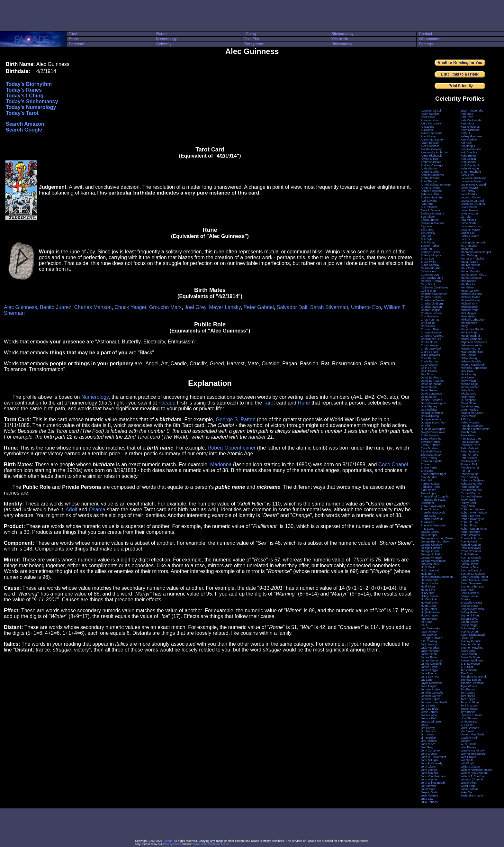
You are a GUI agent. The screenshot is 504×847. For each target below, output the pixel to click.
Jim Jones (427, 734)
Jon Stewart (428, 786)
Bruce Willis (428, 262)
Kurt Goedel (468, 162)
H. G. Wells (428, 567)
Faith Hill (426, 480)
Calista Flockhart (432, 268)
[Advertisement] (252, 16)
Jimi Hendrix (429, 741)
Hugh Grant (428, 606)
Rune (304, 403)
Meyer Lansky (225, 307)
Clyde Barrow (429, 361)
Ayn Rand (427, 204)
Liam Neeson (469, 210)
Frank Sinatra (429, 509)
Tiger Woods (469, 686)
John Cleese (429, 754)
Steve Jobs (468, 651)
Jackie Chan (429, 654)
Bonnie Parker (430, 246)
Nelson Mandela (471, 361)
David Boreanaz (431, 384)
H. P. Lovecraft (430, 570)
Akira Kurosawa (431, 123)
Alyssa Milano (430, 159)
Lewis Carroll (469, 207)
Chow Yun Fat (430, 320)
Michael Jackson (471, 294)
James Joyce (429, 667)
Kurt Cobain (468, 159)
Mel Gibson (468, 287)
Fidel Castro (429, 490)
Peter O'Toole (469, 455)
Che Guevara (429, 316)
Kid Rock (466, 143)
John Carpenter (431, 751)
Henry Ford (428, 590)
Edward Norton (430, 442)
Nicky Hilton (468, 381)
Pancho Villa (469, 432)
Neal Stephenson (472, 352)
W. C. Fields (468, 744)
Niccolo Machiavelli (473, 365)
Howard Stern (430, 603)
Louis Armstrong (471, 226)
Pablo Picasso (470, 423)
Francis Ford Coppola (435, 496)
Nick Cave (467, 371)
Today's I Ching (25, 96)
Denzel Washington (433, 403)
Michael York (469, 304)
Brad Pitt (426, 249)
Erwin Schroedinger (433, 474)
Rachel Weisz (469, 474)
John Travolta (429, 773)
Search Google (24, 130)
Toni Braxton (469, 706)
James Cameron (431, 660)
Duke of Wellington (433, 429)
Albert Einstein (430, 143)
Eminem (426, 464)
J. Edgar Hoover (431, 638)
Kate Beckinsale (471, 120)
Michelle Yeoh (470, 310)
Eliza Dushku (429, 448)
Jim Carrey (428, 728)
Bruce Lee (427, 259)
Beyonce (426, 226)
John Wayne (429, 779)
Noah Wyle (468, 397)
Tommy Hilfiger (470, 702)
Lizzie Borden (469, 223)
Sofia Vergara (469, 628)
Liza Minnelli (469, 220)
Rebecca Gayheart (473, 480)
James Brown (430, 657)
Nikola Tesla (468, 394)
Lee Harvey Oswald (473, 185)
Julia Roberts (429, 802)
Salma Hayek (469, 564)
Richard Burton (470, 493)
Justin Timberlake (472, 111)
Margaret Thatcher (473, 259)
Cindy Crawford (431, 349)
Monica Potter (470, 332)
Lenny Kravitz (469, 188)
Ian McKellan (429, 619)
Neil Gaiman (469, 355)
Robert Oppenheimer (232, 448)
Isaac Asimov (429, 632)
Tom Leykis (468, 699)
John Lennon (429, 770)
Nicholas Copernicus (474, 368)
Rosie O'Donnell (471, 551)
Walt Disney (468, 747)
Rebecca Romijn (471, 484)
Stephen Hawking (472, 648)
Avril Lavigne (429, 201)
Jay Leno (427, 680)
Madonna (221, 464)
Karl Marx (467, 114)
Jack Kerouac (430, 644)
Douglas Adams (431, 419)
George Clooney (431, 545)
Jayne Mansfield (431, 683)
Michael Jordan (470, 297)
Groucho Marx (165, 307)
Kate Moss (468, 123)
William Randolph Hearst (477, 770)
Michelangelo (469, 307)
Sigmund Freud (471, 615)
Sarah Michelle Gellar (474, 580)
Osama (97, 510)
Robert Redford (471, 532)
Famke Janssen (431, 484)
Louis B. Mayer (470, 230)
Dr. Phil (425, 426)
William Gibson (470, 767)
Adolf (71, 510)
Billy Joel (427, 236)
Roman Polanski (471, 538)
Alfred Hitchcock (431, 156)
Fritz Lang (427, 529)
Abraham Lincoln (432, 111)
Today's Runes (24, 90)
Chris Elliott (428, 323)
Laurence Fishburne (473, 178)
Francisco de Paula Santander (433, 501)
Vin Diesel (467, 731)
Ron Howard (469, 542)
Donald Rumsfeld (432, 413)
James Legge (429, 670)
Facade (167, 403)
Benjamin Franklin (432, 223)
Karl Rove (467, 117)
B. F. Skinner (429, 207)
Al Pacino (427, 130)
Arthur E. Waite (431, 188)
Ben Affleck (428, 217)
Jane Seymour (430, 677)
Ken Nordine (469, 140)
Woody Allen (469, 783)
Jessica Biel (428, 718)
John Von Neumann (433, 776)
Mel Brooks (468, 284)
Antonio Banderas (432, 175)
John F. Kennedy (432, 763)
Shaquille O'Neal (471, 603)
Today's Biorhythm (29, 84)
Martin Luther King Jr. (474, 275)
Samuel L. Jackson (473, 574)
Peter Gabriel (259, 307)
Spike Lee (467, 638)
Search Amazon (25, 124)
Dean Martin (429, 397)
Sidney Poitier (470, 612)
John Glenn (428, 767)
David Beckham (431, 378)
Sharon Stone (469, 606)
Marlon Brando (470, 271)
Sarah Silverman (329, 307)
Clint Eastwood (430, 355)
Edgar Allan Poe (431, 439)
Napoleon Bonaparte (474, 342)
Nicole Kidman (470, 387)
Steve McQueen (471, 657)
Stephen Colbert (471, 644)
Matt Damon (468, 281)
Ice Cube (427, 622)
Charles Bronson (432, 297)
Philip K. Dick (469, 464)
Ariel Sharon (429, 181)
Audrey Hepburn (431, 197)
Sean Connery (470, 593)
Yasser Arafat (469, 789)
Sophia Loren (469, 632)
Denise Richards (431, 400)
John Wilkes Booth (433, 783)
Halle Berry (428, 574)
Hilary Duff (428, 593)
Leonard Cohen (471, 197)
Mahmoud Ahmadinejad (476, 252)
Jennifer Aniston (431, 689)
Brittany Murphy (431, 255)
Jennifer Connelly (432, 693)
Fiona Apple (428, 493)
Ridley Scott (468, 503)
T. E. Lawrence (470, 664)
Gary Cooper (429, 535)
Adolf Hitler (428, 117)
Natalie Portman (471, 349)
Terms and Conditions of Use (211, 844)
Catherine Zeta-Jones (435, 287)
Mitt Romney (469, 323)
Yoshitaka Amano (472, 796)
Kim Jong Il (468, 146)
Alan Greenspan (431, 133)
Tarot (269, 403)
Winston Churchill (472, 779)
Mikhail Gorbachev (473, 320)
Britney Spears (430, 252)
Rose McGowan (471, 548)
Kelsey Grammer (472, 136)
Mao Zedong (469, 255)
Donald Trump (430, 416)
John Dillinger (430, 760)
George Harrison (432, 548)
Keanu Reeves (470, 127)
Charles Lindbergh (433, 304)
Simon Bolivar (470, 619)
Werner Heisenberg (473, 754)
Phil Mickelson (470, 461)
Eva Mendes (429, 477)
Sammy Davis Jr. (472, 570)
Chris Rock (428, 326)
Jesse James (429, 712)
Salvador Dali (292, 307)
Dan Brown (428, 374)
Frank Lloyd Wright (433, 506)
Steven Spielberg (472, 660)
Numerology (95, 397)
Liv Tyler (466, 217)
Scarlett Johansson (473, 587)
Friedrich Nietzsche (433, 525)
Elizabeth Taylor (431, 451)
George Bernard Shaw (435, 542)
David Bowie (429, 387)
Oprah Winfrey (470, 406)
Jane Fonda (428, 673)
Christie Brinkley (431, 332)
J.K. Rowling (429, 641)
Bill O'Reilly (428, 233)
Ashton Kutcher (431, 194)
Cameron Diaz (430, 275)
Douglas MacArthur (433, 423)
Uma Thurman (470, 718)
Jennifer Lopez (430, 699)
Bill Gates (427, 230)
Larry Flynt (468, 175)
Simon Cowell (469, 622)
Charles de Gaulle (432, 300)
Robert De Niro (470, 516)
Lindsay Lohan (470, 214)
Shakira (466, 599)
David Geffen (429, 390)
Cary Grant (428, 284)
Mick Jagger (468, 313)
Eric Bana (427, 471)
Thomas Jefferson (472, 683)
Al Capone (428, 127)
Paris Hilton (468, 435)
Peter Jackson (470, 451)
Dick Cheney (429, 406)
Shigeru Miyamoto (472, 609)
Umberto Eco (366, 307)
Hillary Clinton (430, 596)
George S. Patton (236, 419)
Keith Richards (470, 130)
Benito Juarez (56, 307)
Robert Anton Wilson (474, 513)
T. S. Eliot (467, 667)
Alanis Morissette (432, 140)
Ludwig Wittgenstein (474, 242)
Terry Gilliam (469, 670)
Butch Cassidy (430, 265)
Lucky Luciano (470, 236)
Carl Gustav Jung (432, 278)
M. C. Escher (469, 246)
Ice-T (424, 625)
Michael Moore (470, 300)
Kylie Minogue (470, 168)
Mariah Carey (469, 262)
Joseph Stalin (429, 792)
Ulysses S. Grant (472, 715)
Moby (464, 326)
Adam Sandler (430, 114)
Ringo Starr (468, 506)
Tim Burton (468, 689)
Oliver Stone (469, 403)
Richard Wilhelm (471, 496)
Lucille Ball (468, 233)
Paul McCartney (471, 439)
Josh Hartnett (429, 796)
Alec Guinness (20, 307)
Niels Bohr (467, 390)
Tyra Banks (468, 712)
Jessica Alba (429, 715)
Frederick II (428, 522)
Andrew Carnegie (432, 165)
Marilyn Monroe (471, 265)
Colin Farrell (429, 368)
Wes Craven (468, 757)
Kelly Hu (466, 133)
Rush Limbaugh (471, 558)
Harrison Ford (430, 580)
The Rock (467, 673)
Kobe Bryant (469, 156)
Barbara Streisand (432, 214)
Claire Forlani (429, 352)
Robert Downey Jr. (473, 519)
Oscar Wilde (468, 416)
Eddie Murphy (430, 435)
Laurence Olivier (471, 181)
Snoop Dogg (469, 625)
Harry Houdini (430, 583)
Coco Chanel (393, 464)
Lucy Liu (466, 239)
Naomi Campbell (471, 339)
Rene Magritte (470, 487)
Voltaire (465, 741)
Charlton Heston (431, 313)
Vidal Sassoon (470, 728)
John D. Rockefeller (433, 757)
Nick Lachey (468, 374)
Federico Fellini (431, 487)
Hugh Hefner (429, 609)
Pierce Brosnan (471, 468)
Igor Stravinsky (430, 628)
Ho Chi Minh (429, 599)
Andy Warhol (429, 168)
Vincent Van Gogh (472, 734)
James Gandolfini (432, 664)
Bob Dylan (428, 239)
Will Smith (467, 760)
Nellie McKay (469, 358)
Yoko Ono (467, 792)
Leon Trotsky (469, 194)
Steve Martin (469, 654)
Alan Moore (428, 136)
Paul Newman (470, 442)
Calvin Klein (428, 271)
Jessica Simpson (432, 722)
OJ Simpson (468, 400)
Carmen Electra (431, 281)
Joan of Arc (428, 744)
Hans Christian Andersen (437, 577)
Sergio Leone (469, 596)
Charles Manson (93, 307)
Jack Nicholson (431, 651)
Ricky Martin (469, 500)
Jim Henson (428, 731)
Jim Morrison (429, 738)
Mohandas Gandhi (473, 329)
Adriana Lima (429, 120)
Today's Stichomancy (32, 101)
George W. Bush (431, 558)
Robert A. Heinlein (472, 509)
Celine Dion (428, 291)
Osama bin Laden (472, 413)
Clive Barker (429, 358)
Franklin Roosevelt (433, 513)
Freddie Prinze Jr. (432, 519)
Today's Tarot (22, 113)
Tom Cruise (468, 693)
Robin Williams (470, 535)
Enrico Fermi (429, 468)
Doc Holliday (429, 410)
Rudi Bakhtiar (469, 554)
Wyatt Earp (468, 786)
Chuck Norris (429, 342)
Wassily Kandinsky (473, 751)
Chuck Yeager (130, 307)
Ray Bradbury (469, 477)
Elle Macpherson (432, 455)
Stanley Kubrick (471, 641)
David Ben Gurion (432, 381)
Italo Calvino (429, 635)
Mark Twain (468, 268)
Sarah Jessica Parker (474, 577)
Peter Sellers (469, 458)
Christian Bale (430, 329)
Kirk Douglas (469, 152)
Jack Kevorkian (431, 648)
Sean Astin (468, 590)
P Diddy (466, 419)
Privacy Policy (172, 844)
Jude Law (427, 799)
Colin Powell (429, 371)
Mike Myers (468, 316)
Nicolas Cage (469, 384)
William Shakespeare (474, 773)
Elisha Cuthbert (431, 445)
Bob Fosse (428, 242)
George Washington (434, 561)
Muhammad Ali (470, 336)
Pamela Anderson (472, 426)
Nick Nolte (467, 378)
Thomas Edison (471, 680)
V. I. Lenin (467, 725)
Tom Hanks (468, 696)
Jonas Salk (428, 789)
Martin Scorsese (471, 278)
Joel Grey (195, 307)
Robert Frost (469, 525)
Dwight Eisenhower (433, 432)
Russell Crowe (470, 561)
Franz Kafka (429, 516)
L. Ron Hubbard (471, 172)
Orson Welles (469, 410)
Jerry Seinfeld (430, 709)
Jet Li (424, 725)
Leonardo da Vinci (472, 201)
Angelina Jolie (430, 172)
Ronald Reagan (471, 545)
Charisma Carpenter (434, 294)
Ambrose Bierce (431, 162)
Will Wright (468, 763)
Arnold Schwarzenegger (436, 185)
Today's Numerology (31, 107)
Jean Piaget (428, 686)
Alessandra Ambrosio (434, 152)
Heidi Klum (428, 587)
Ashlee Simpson (431, 191)
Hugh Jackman (430, 612)
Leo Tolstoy (468, 191)
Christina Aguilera (432, 336)
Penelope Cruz (470, 445)
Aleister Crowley (431, 149)
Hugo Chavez (430, 615)
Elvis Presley (429, 458)
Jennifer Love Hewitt (434, 702)
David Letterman (431, 394)
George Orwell (430, 551)
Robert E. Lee (470, 522)
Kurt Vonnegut (470, 165)
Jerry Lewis (428, 706)
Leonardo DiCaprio (473, 204)
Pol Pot (465, 471)
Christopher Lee (431, 339)
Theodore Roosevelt (474, 677)
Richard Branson (471, 490)
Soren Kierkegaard (473, 635)
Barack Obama (430, 210)
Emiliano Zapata (431, 461)
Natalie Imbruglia (472, 345)
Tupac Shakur (470, 709)
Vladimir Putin (470, 738)
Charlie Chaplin (431, 310)
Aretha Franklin (431, 178)
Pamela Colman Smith (475, 429)
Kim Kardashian (471, 149)
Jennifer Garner (431, 696)
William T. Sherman (473, 776)
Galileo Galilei (430, 532)
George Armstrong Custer (437, 538)
